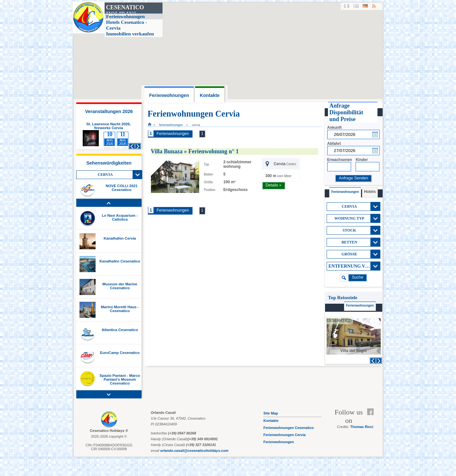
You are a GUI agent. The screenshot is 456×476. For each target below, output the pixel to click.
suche (358, 277)
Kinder (362, 160)
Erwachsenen (340, 160)
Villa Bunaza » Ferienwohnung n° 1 (195, 151)
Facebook (372, 412)
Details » (274, 185)
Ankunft (335, 128)
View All (137, 175)
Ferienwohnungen (171, 125)
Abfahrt (334, 144)
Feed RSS (372, 420)
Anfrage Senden (354, 178)
